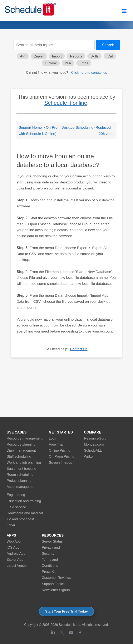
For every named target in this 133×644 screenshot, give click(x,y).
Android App (16, 554)
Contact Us (79, 349)
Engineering (16, 495)
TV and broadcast (20, 519)
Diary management (21, 450)
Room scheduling (20, 475)
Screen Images (60, 463)
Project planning (19, 481)
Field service (16, 507)
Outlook (51, 63)
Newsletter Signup (56, 590)
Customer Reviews (56, 578)
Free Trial (56, 444)
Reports (76, 56)
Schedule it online (66, 103)
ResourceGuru (95, 438)
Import (57, 56)
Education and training (24, 501)
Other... (12, 525)
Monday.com (94, 444)
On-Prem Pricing (61, 457)
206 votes (107, 134)
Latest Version (18, 566)
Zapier (39, 56)
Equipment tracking (21, 469)
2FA (68, 63)
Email (84, 63)
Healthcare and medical (25, 513)
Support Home (30, 127)
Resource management (25, 438)
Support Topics (53, 584)
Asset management (22, 487)
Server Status (52, 541)
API (23, 56)
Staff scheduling (19, 457)
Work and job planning (24, 463)
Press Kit (49, 572)
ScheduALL (93, 450)
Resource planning (21, 444)
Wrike (88, 457)
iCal (110, 56)
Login (53, 438)
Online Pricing (60, 450)
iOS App (13, 547)
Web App (14, 541)
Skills (94, 56)
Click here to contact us (89, 73)
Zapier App (15, 560)
